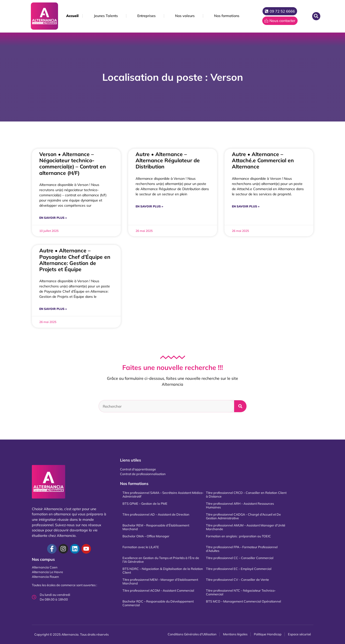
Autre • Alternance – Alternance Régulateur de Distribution (168, 160)
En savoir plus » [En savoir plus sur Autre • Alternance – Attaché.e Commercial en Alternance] (246, 206)
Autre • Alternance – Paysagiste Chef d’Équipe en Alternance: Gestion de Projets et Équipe (75, 260)
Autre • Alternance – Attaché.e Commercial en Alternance (263, 160)
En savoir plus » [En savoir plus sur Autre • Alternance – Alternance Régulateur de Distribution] (149, 206)
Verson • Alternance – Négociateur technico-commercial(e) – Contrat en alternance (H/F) (73, 163)
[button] (316, 16)
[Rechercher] (240, 406)
